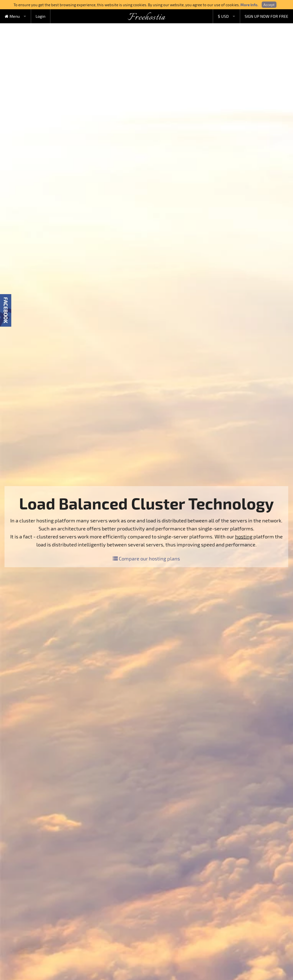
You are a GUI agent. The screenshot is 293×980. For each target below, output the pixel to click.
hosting (244, 536)
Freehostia (146, 18)
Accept (269, 5)
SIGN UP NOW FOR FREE (266, 16)
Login (40, 16)
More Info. (249, 5)
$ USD (223, 16)
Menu (12, 16)
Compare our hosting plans (146, 558)
